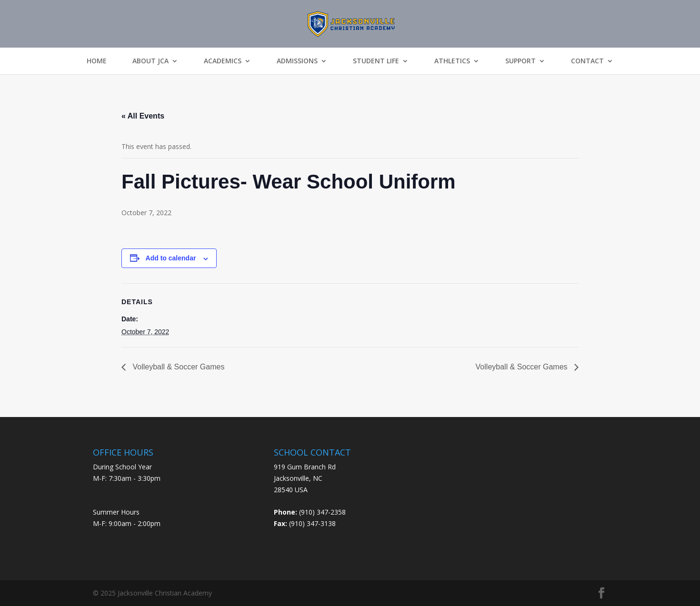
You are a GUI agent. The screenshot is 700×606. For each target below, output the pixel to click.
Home (97, 61)
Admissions (297, 61)
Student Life (376, 61)
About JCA (150, 61)
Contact (587, 61)
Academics (223, 61)
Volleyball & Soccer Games (177, 367)
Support (520, 61)
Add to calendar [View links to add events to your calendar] (171, 258)
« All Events (143, 116)
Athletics (452, 61)
